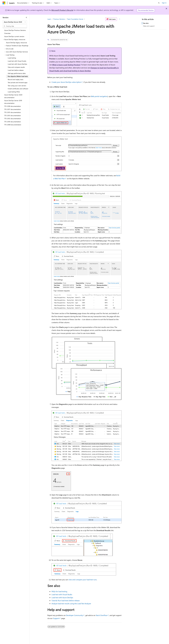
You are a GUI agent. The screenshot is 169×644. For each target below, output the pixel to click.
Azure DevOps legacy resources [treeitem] (16, 43)
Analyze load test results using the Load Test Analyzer (71, 603)
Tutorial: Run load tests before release (66, 600)
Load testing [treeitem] (12, 58)
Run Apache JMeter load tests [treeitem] (18, 76)
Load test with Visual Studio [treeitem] (17, 61)
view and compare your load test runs (83, 580)
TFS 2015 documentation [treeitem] (13, 112)
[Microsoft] (4, 3)
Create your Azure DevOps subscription (66, 82)
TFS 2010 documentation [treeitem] (13, 122)
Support (56, 618)
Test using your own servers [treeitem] (17, 86)
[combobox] (15, 22)
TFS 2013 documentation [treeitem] (13, 115)
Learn (49, 19)
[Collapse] (26, 17)
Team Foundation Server (75, 19)
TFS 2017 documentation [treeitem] (13, 109)
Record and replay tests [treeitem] (16, 79)
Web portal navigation (99, 96)
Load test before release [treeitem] (16, 70)
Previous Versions (59, 19)
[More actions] (120, 19)
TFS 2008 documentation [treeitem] (13, 125)
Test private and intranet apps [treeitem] (18, 82)
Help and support (149, 26)
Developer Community (74, 615)
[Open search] (159, 3)
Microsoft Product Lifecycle (62, 10)
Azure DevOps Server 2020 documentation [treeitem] (13, 96)
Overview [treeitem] (7, 33)
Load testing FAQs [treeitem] (14, 92)
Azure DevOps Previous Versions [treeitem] (15, 30)
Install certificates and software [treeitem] (18, 89)
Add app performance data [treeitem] (17, 73)
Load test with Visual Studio (62, 594)
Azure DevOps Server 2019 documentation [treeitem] (13, 102)
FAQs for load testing (59, 591)
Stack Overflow (101, 615)
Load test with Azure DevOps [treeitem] (17, 64)
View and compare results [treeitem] (16, 67)
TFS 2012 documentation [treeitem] (13, 118)
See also (146, 23)
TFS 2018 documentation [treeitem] (13, 106)
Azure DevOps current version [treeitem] (14, 36)
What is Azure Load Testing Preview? (66, 65)
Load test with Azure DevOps (62, 597)
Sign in (164, 3)
